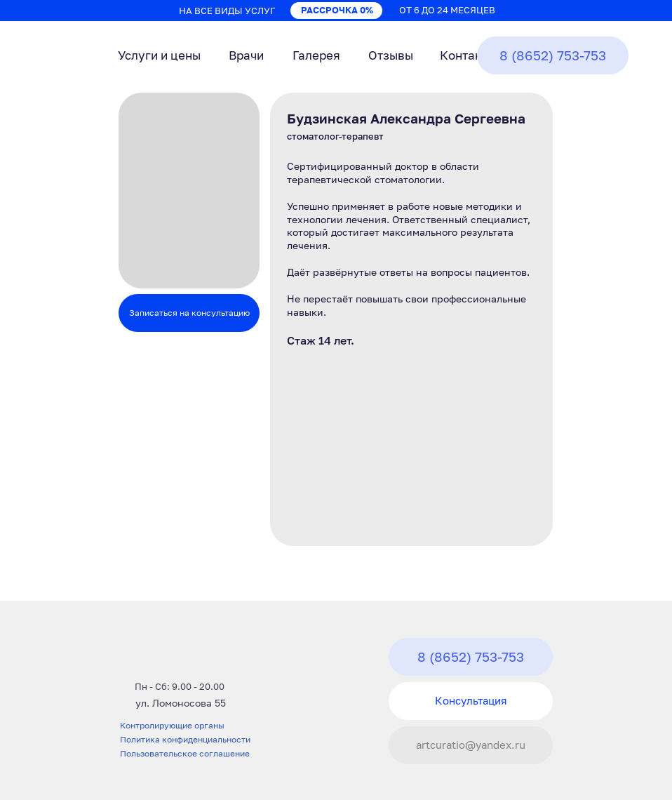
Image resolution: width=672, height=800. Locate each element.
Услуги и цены (159, 55)
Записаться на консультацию (189, 313)
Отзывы (391, 55)
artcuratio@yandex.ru (471, 745)
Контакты (468, 55)
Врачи (246, 55)
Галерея (316, 55)
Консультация (471, 700)
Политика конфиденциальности (185, 739)
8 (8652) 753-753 (553, 55)
